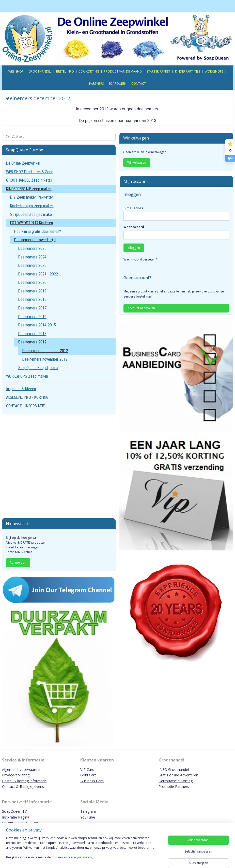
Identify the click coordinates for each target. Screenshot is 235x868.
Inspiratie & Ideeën (21, 389)
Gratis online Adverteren (178, 775)
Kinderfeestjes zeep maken (32, 206)
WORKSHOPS (214, 71)
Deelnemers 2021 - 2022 (38, 274)
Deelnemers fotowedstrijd (35, 240)
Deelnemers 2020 (32, 282)
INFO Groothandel (174, 769)
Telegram (88, 811)
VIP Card (87, 769)
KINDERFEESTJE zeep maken (29, 189)
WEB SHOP (16, 71)
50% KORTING (89, 71)
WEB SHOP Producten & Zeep (30, 172)
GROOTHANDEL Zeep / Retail (29, 180)
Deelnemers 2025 (32, 248)
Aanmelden (18, 562)
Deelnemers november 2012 (45, 359)
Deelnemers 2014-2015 (37, 325)
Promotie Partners (174, 786)
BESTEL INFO (65, 71)
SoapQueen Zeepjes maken (32, 214)
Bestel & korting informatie (24, 781)
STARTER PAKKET (158, 71)
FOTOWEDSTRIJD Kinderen (32, 223)
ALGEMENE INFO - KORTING (27, 397)
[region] (84, 851)
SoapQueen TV (14, 811)
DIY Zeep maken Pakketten (32, 197)
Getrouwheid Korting (176, 781)
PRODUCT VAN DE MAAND (123, 71)
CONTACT (139, 84)
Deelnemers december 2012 (45, 351)
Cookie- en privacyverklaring (72, 857)
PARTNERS (96, 84)
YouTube (88, 817)
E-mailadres (133, 208)
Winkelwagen (137, 162)
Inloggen (134, 248)
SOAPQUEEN (117, 84)
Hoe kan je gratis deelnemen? (38, 231)
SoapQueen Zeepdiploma (38, 368)
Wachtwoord (134, 227)
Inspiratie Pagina (16, 817)
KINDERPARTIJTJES (187, 71)
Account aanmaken (141, 308)
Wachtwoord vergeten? (140, 259)
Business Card (92, 781)
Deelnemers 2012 (32, 342)
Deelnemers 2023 (32, 265)
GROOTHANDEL (40, 71)
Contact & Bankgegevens (23, 786)
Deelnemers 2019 (32, 291)
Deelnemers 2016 (32, 317)
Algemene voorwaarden (22, 769)
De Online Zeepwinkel (23, 163)
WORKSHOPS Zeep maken (27, 376)
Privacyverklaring (16, 775)
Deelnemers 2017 (32, 308)
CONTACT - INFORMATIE (25, 406)
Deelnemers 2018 (32, 299)
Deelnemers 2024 (32, 257)
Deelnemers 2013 (32, 334)
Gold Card (88, 775)
